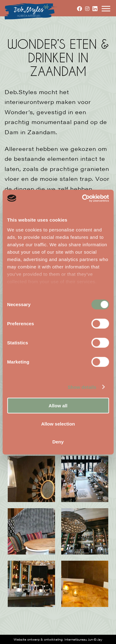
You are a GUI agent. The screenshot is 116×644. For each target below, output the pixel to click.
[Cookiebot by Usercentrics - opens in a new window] (83, 198)
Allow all (58, 406)
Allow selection (58, 424)
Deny (58, 442)
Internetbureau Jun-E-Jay (83, 639)
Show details (82, 387)
